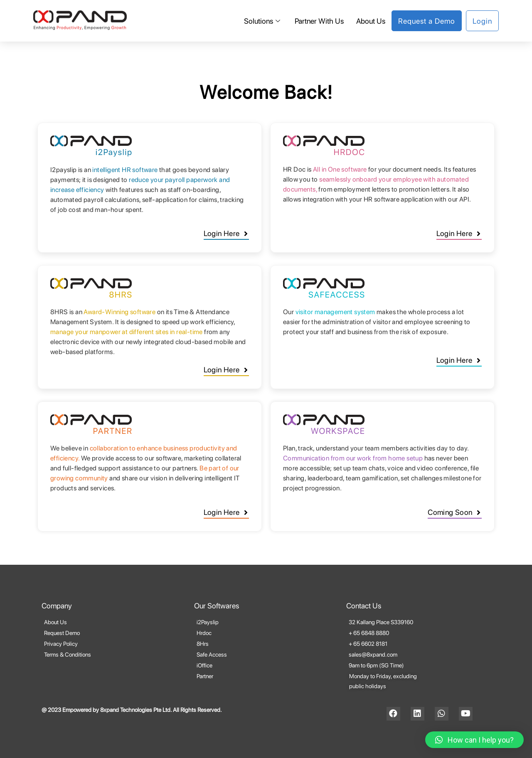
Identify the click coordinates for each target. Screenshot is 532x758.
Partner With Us (319, 21)
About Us (371, 21)
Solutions (263, 21)
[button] (226, 235)
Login (482, 21)
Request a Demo (427, 21)
